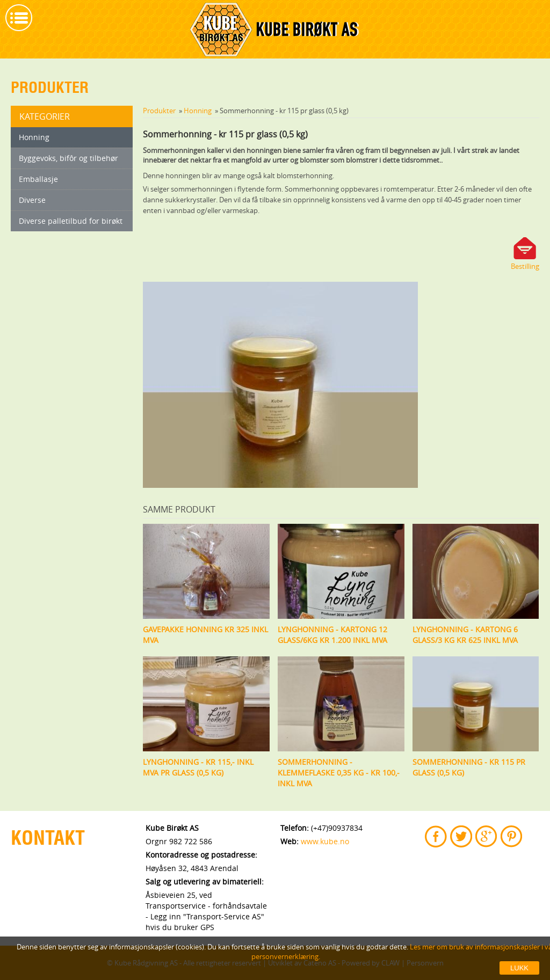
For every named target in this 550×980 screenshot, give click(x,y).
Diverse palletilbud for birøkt (71, 221)
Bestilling (525, 266)
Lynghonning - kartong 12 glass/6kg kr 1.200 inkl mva (332, 635)
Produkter (159, 111)
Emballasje (38, 179)
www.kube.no (325, 841)
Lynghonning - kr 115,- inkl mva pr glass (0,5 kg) (198, 767)
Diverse (32, 200)
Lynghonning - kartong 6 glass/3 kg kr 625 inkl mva (465, 635)
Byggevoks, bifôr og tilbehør (68, 158)
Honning (34, 137)
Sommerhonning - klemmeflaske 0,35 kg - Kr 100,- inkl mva (339, 773)
